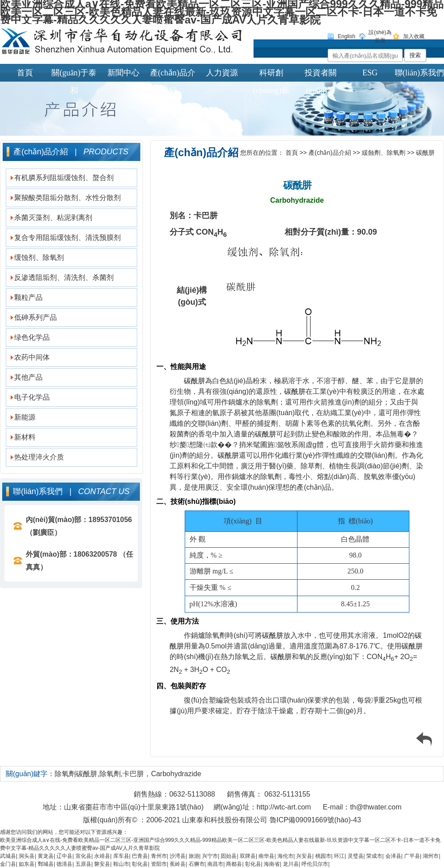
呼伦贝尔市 (315, 864)
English (347, 36)
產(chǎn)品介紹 (173, 75)
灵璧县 (356, 856)
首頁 (25, 73)
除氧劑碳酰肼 (76, 774)
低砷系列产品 (36, 317)
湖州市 (431, 856)
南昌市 (215, 864)
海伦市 (285, 856)
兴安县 (304, 856)
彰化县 (140, 864)
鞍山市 (121, 864)
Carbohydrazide (176, 774)
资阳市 (159, 864)
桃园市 (323, 856)
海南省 (272, 864)
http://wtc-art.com (284, 807)
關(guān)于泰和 (74, 75)
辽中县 (64, 856)
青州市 (159, 856)
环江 (339, 856)
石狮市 (197, 864)
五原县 (83, 864)
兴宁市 (210, 856)
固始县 (229, 856)
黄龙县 (46, 856)
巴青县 (140, 856)
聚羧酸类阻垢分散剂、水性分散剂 (67, 198)
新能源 (25, 417)
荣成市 (374, 856)
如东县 (27, 864)
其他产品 (28, 377)
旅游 (194, 856)
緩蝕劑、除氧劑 (384, 153)
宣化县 (83, 856)
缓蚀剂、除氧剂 (39, 257)
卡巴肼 (133, 774)
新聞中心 (123, 73)
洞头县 (27, 856)
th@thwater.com (376, 807)
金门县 (8, 864)
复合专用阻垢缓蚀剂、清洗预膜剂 (67, 238)
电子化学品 (32, 397)
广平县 (412, 856)
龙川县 (291, 864)
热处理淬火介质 (39, 457)
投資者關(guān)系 (321, 75)
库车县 (121, 856)
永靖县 (102, 856)
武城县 (8, 856)
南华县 (266, 856)
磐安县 (102, 864)
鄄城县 (46, 864)
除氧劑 (110, 774)
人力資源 (222, 73)
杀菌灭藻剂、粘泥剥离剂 (53, 218)
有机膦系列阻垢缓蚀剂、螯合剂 (64, 178)
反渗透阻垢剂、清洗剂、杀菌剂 (64, 277)
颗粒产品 (28, 297)
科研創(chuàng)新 (271, 75)
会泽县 (393, 856)
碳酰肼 (425, 153)
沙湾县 (178, 856)
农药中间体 (32, 357)
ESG (370, 73)
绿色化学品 (32, 337)
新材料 (25, 437)
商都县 (234, 864)
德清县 (64, 864)
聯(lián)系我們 (419, 73)
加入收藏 (414, 36)
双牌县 (248, 856)
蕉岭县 (178, 864)
